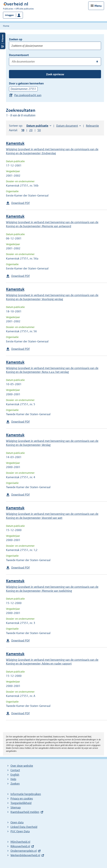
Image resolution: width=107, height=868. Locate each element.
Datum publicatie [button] (37, 126)
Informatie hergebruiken (26, 794)
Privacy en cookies (22, 799)
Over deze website (22, 766)
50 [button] (39, 130)
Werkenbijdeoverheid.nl (25, 855)
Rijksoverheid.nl (20, 846)
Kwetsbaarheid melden (25, 812)
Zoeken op (16, 39)
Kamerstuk (15, 143)
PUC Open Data (20, 831)
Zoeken (15, 784)
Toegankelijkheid (21, 803)
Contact (15, 770)
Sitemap (16, 807)
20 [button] (31, 130)
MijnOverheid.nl (20, 842)
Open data (17, 822)
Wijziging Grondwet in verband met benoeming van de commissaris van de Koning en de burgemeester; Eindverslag (52, 151)
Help (13, 779)
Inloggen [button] (9, 15)
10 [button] (23, 130)
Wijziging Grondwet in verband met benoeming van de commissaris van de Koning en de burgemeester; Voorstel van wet (52, 516)
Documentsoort (19, 55)
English (15, 775)
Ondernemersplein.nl (24, 851)
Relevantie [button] (92, 126)
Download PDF (21, 203)
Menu (98, 6)
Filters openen (3, 41)
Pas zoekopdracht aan (28, 95)
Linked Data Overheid (24, 827)
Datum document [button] (67, 126)
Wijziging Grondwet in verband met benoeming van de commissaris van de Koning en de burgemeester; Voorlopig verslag (52, 297)
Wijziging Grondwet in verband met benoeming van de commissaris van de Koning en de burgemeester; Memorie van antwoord (52, 224)
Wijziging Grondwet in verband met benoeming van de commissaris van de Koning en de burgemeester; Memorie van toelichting (52, 589)
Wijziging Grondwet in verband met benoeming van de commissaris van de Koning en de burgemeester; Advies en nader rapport (52, 662)
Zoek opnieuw (55, 74)
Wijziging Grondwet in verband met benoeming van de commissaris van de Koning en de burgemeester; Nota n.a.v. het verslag (52, 370)
